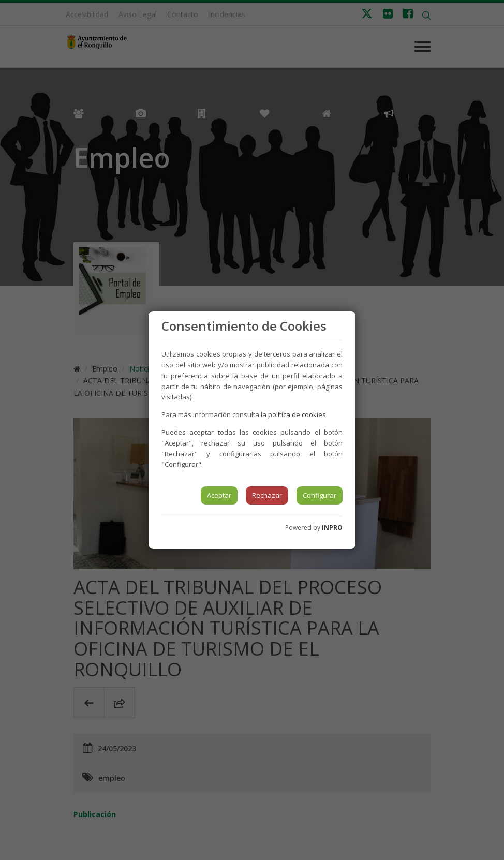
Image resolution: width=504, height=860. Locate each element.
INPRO (332, 528)
